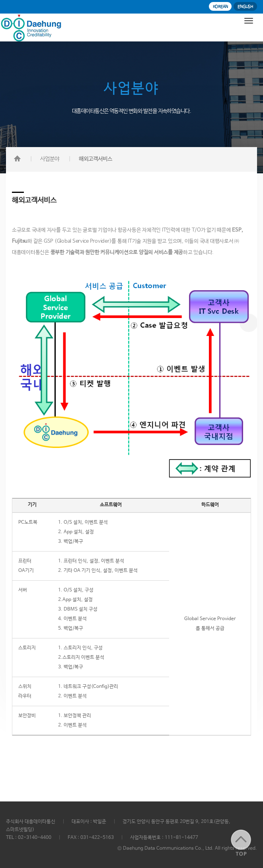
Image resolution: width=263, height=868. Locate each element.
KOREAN (220, 7)
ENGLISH (245, 7)
